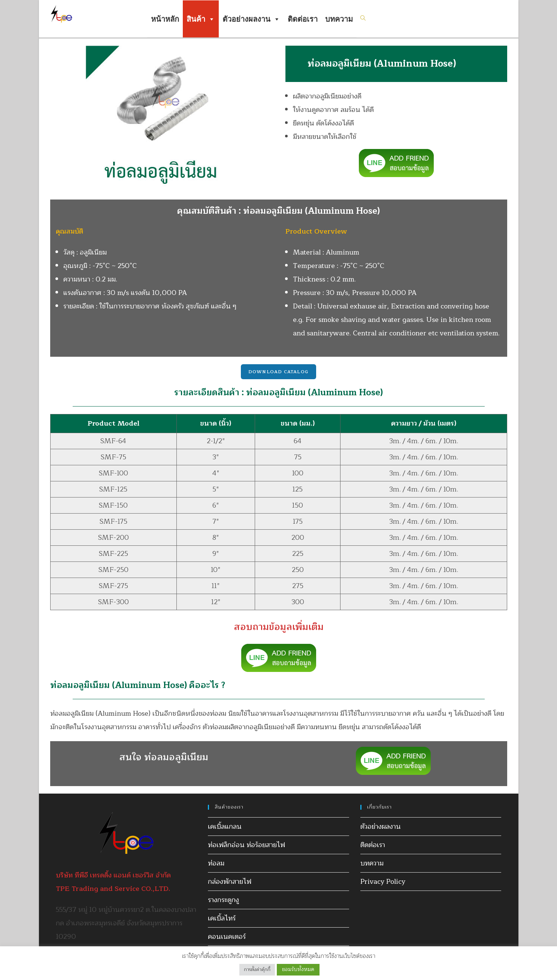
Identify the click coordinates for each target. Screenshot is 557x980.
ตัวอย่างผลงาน (251, 19)
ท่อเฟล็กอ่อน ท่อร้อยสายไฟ (246, 845)
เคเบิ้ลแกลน (225, 827)
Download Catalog (278, 372)
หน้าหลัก (165, 19)
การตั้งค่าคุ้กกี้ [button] (257, 970)
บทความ (339, 19)
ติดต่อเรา (303, 19)
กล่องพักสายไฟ (230, 882)
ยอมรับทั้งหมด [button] (298, 969)
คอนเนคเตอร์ (227, 937)
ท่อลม (216, 863)
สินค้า (201, 19)
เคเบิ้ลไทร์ (222, 918)
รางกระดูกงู (223, 900)
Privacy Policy (383, 882)
